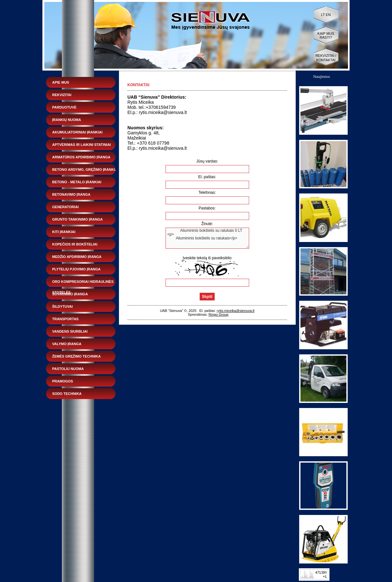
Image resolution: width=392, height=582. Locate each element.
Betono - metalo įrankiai (77, 182)
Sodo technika (67, 394)
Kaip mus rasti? (326, 35)
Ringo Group (218, 314)
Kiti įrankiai (64, 232)
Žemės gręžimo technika (77, 356)
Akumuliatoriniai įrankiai (78, 132)
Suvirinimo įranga (70, 294)
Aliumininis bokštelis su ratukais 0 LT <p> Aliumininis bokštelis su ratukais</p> (207, 238)
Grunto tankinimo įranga (78, 219)
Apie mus (61, 82)
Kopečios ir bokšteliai (75, 244)
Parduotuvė (64, 107)
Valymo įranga (67, 344)
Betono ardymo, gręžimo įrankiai (85, 170)
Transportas (66, 319)
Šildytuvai (63, 306)
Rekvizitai (62, 95)
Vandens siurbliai (70, 331)
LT (323, 15)
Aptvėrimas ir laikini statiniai (82, 145)
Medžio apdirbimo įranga (77, 257)
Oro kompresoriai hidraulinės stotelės (83, 283)
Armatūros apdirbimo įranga (81, 157)
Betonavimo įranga (71, 194)
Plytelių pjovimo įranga (77, 269)
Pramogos (63, 381)
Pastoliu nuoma (68, 369)
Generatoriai (66, 207)
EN (328, 15)
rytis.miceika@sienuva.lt (235, 311)
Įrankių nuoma (67, 120)
